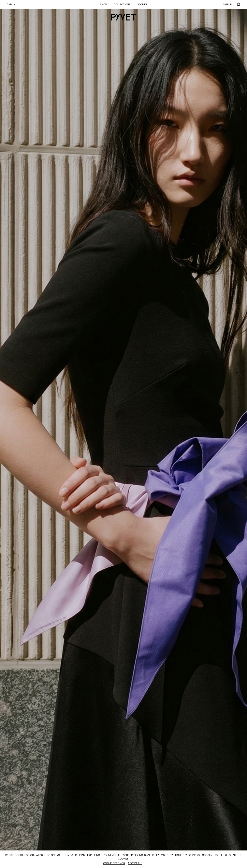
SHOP (103, 5)
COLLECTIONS (122, 5)
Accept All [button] (135, 863)
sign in (228, 5)
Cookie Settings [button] (114, 863)
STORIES (142, 5)
